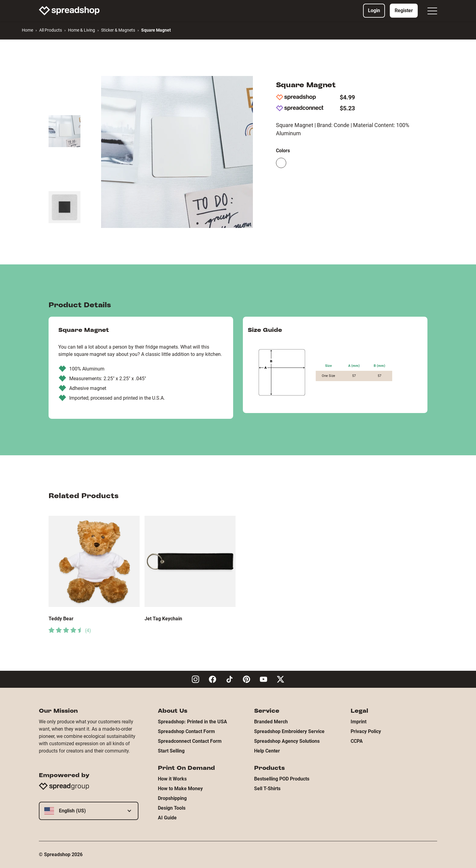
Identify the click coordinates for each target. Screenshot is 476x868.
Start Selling (171, 751)
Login (374, 10)
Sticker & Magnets (118, 30)
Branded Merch (271, 722)
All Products (51, 30)
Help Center (267, 751)
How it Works (172, 779)
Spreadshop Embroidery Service (289, 731)
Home (27, 30)
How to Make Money (180, 789)
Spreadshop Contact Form (186, 731)
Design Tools (172, 808)
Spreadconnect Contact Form (190, 741)
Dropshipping (172, 798)
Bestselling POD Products (282, 779)
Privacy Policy (366, 731)
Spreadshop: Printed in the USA (192, 722)
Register (404, 10)
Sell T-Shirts (267, 789)
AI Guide (167, 818)
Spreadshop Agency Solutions (287, 741)
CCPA (357, 741)
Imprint (359, 722)
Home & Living (82, 30)
